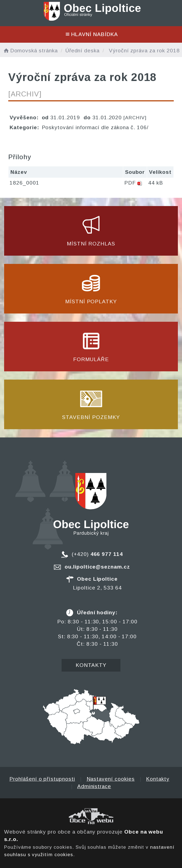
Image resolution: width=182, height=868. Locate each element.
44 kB (156, 183)
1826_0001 (24, 183)
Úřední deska (82, 51)
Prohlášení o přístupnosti (42, 779)
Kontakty (91, 665)
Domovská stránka (30, 51)
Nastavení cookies (111, 779)
